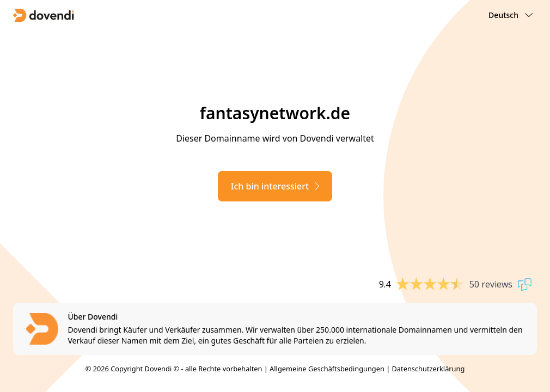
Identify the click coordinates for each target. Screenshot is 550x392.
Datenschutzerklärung (429, 369)
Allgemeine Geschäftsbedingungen (327, 369)
